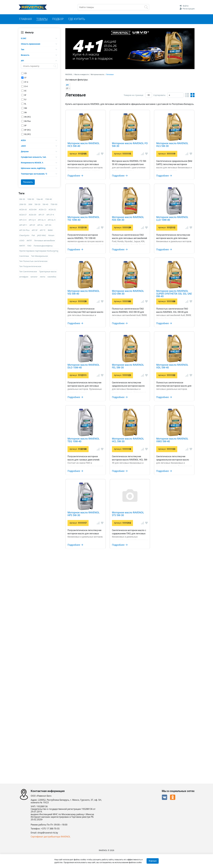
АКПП (29, 240)
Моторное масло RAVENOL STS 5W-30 (131, 739)
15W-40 (48, 199)
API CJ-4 (32, 220)
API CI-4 (23, 220)
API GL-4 (42, 220)
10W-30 (31, 199)
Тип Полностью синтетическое (33, 261)
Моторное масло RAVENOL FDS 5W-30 (132, 271)
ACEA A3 (23, 209)
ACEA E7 (23, 215)
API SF (32, 225)
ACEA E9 (33, 215)
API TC (43, 230)
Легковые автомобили (44, 240)
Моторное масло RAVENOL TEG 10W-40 (133, 590)
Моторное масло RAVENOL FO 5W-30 (131, 148)
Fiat (33, 235)
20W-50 (23, 204)
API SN (48, 225)
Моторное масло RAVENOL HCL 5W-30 (132, 630)
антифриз (24, 277)
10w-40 (40, 199)
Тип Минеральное (39, 256)
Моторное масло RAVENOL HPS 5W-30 (132, 703)
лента (43, 277)
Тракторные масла (48, 271)
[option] (130, 49)
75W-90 (54, 204)
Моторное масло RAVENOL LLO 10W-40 (133, 311)
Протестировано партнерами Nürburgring (39, 251)
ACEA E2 (52, 209)
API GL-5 (52, 220)
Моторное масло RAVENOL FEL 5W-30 (131, 514)
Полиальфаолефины (43, 246)
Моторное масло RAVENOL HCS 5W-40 (132, 112)
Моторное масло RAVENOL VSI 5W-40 (131, 347)
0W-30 (22, 199)
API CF (41, 215)
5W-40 (45, 204)
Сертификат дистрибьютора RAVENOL (51, 837)
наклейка (52, 277)
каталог (34, 277)
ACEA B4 (33, 209)
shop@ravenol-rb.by (48, 833)
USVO (22, 240)
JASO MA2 (42, 235)
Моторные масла (97, 75)
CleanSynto (24, 235)
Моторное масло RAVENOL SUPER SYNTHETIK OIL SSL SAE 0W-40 (142, 429)
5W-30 (37, 204)
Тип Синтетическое (28, 271)
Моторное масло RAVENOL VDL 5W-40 (132, 554)
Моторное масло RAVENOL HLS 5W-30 (132, 188)
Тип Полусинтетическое (30, 266)
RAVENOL (69, 75)
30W (30, 204)
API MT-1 (23, 225)
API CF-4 (50, 215)
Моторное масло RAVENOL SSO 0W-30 (132, 384)
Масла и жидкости (82, 75)
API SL (40, 225)
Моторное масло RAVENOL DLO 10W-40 (133, 478)
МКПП (22, 246)
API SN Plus (24, 230)
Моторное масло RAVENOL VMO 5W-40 (133, 666)
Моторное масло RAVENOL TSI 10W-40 (132, 228)
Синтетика (24, 256)
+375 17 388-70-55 (50, 829)
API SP (35, 230)
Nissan (51, 235)
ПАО (29, 246)
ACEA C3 (43, 209)
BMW (50, 230)
